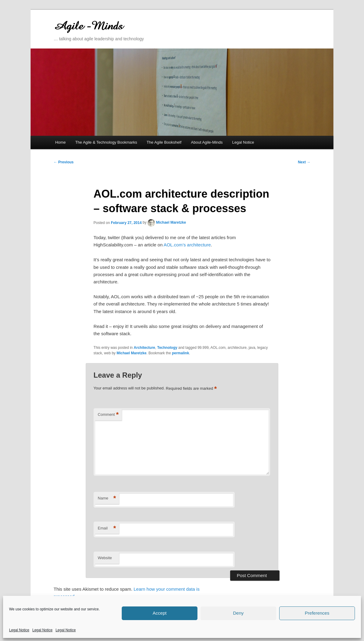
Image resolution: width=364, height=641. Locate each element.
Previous (64, 162)
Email (107, 528)
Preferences (317, 613)
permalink (181, 353)
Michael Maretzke (171, 222)
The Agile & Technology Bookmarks (106, 142)
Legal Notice (19, 630)
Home (60, 142)
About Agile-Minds (207, 142)
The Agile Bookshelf (164, 142)
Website (105, 558)
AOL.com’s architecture (187, 245)
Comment (108, 415)
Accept (160, 613)
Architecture (145, 348)
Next (304, 162)
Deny (238, 613)
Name (107, 498)
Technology (167, 348)
